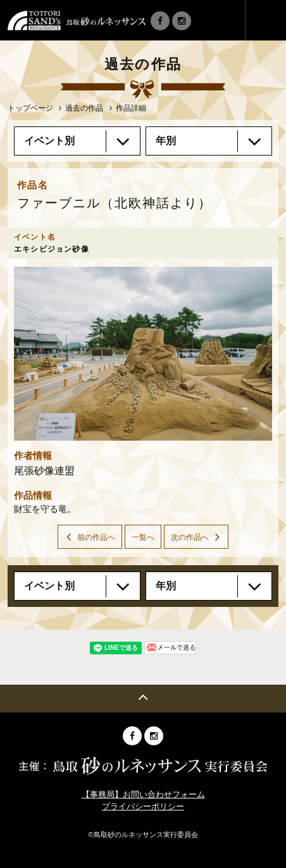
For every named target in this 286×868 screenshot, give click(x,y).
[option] (143, 354)
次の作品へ (190, 537)
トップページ (30, 108)
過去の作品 (84, 108)
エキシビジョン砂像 (52, 249)
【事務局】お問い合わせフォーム (143, 794)
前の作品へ (96, 537)
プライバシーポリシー (143, 806)
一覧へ (143, 537)
